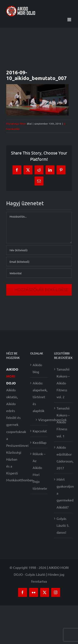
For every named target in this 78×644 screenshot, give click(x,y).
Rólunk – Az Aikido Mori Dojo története (39, 471)
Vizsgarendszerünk (41, 420)
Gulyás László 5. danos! (63, 525)
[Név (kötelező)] (39, 250)
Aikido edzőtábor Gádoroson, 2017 (63, 458)
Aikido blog (37, 368)
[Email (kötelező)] (39, 262)
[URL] (39, 273)
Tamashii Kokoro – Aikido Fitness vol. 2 (63, 383)
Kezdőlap (39, 442)
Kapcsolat (39, 431)
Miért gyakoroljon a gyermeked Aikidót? (63, 493)
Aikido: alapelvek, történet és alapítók (39, 397)
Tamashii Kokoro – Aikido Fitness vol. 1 (63, 422)
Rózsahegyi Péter (16, 124)
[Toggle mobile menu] (70, 20)
